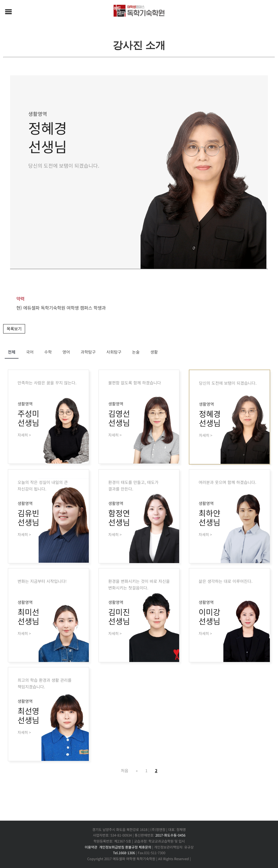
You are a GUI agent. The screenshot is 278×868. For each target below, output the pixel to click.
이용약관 (91, 847)
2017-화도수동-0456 (170, 835)
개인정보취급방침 (112, 847)
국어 (30, 352)
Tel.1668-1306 (124, 853)
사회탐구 (114, 352)
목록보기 (14, 329)
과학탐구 (88, 352)
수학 (48, 352)
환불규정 (131, 847)
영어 (66, 352)
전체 (12, 352)
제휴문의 (145, 847)
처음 (125, 770)
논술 (136, 352)
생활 (154, 352)
